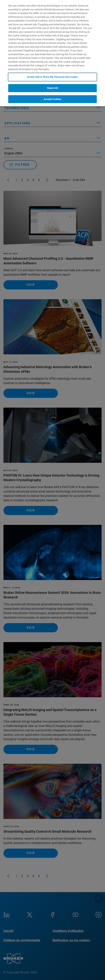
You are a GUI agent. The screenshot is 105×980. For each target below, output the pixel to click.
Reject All (52, 88)
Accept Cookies (53, 99)
